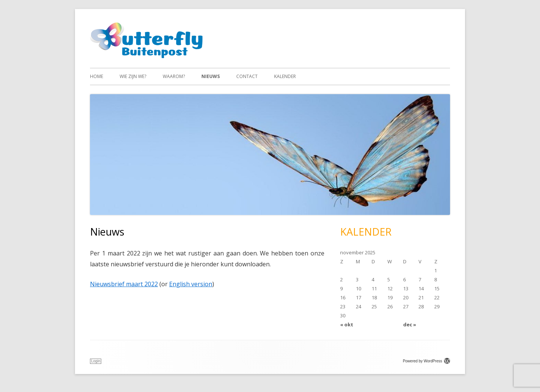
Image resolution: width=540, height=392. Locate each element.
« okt (347, 324)
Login (96, 361)
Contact (247, 76)
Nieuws (211, 76)
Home (97, 76)
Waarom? (174, 76)
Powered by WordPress (426, 361)
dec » (410, 324)
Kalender (285, 76)
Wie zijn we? (133, 76)
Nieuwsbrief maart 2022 (124, 284)
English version (191, 284)
